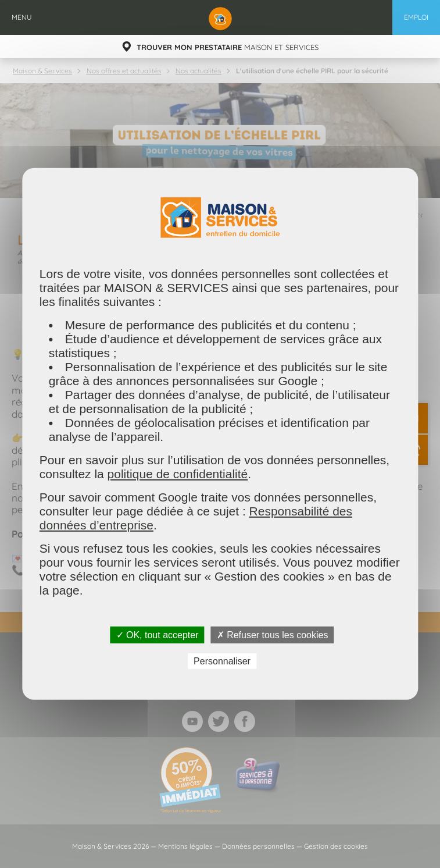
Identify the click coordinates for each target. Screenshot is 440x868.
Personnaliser (222, 661)
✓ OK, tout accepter (158, 635)
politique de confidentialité (178, 474)
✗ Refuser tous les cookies (273, 635)
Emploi (416, 17)
